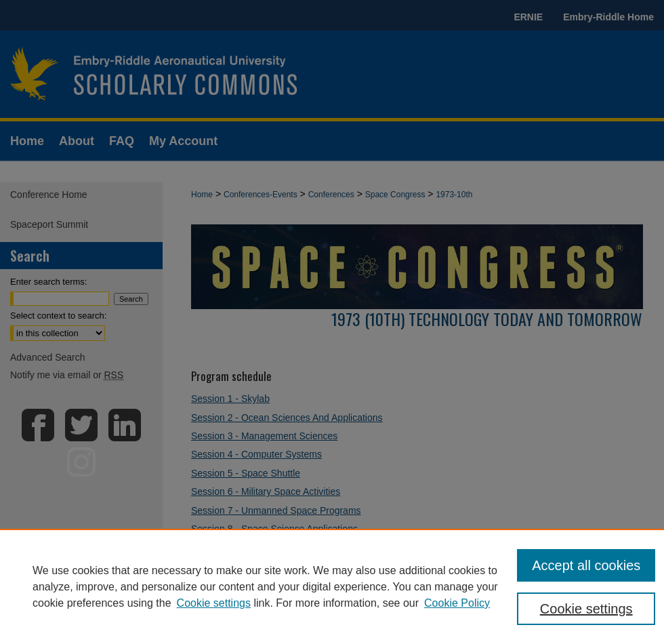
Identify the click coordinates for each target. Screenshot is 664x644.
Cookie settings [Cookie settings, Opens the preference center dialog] (586, 609)
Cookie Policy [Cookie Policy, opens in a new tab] (457, 603)
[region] (332, 586)
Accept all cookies (586, 565)
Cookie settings (214, 603)
